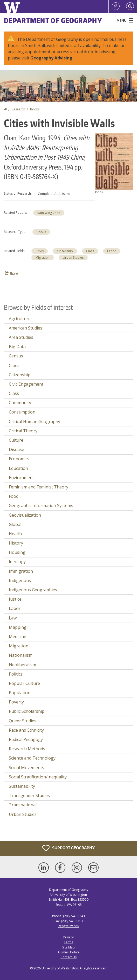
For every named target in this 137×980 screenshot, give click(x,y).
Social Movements (26, 768)
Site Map (68, 947)
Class (90, 251)
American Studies (26, 328)
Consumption (22, 412)
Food (14, 496)
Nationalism (21, 655)
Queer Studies (23, 721)
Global (15, 524)
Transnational (23, 805)
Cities (40, 251)
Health (15, 534)
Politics (16, 674)
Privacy (68, 937)
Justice (15, 599)
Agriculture (20, 319)
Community (20, 403)
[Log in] (116, 6)
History (16, 543)
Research (18, 109)
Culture (16, 440)
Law (13, 618)
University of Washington (60, 968)
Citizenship (65, 251)
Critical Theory (23, 431)
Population (20, 693)
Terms (68, 942)
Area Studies (21, 337)
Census (16, 356)
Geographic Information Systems (41, 506)
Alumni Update (69, 952)
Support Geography (68, 848)
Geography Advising (51, 58)
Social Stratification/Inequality (38, 777)
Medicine (18, 637)
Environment (21, 478)
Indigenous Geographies (33, 590)
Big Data (17, 347)
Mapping (18, 627)
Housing (17, 552)
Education (18, 468)
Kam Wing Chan (49, 213)
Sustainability (22, 786)
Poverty (16, 702)
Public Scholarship (27, 711)
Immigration (21, 571)
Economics (19, 459)
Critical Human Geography (35, 422)
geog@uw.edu (69, 926)
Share (11, 273)
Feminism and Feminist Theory (39, 487)
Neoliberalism (22, 665)
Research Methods (27, 749)
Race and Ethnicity (26, 730)
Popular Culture (24, 683)
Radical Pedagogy (26, 739)
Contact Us (68, 957)
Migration (43, 258)
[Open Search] (130, 6)
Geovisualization (25, 515)
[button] (114, 161)
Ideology (17, 562)
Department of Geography (53, 20)
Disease (16, 449)
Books (35, 109)
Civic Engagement (26, 384)
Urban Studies (73, 258)
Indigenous (20, 580)
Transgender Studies (29, 795)
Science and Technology (32, 758)
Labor (112, 251)
